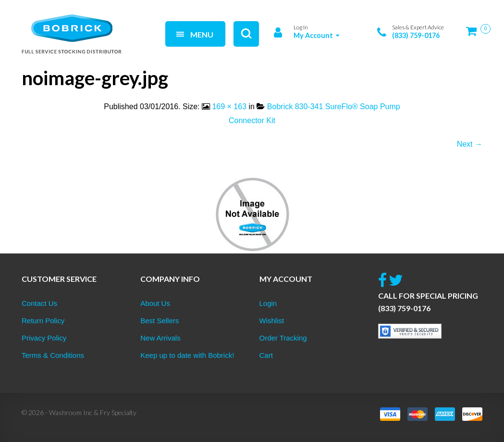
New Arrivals (160, 338)
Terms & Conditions (53, 355)
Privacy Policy (44, 338)
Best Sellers (160, 321)
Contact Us (39, 303)
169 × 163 (229, 107)
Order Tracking (283, 338)
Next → (470, 144)
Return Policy (43, 321)
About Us (155, 303)
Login (268, 303)
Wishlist (272, 321)
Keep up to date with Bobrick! (187, 355)
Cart (266, 355)
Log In (301, 27)
